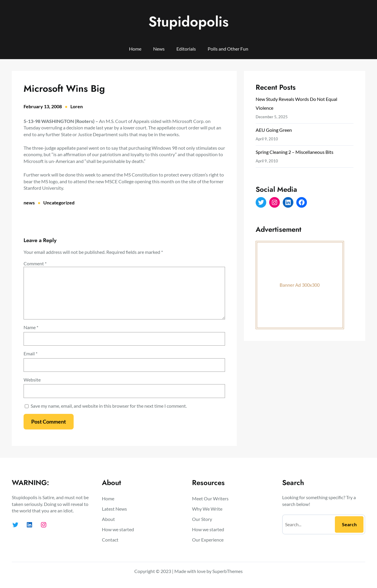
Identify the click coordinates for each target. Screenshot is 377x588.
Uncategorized (59, 203)
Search (349, 524)
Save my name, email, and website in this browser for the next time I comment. (109, 406)
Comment (35, 263)
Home (135, 49)
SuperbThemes (228, 571)
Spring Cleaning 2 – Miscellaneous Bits (295, 152)
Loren (77, 106)
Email (30, 353)
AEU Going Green (274, 130)
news (29, 203)
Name (31, 327)
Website (32, 380)
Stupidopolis (188, 22)
